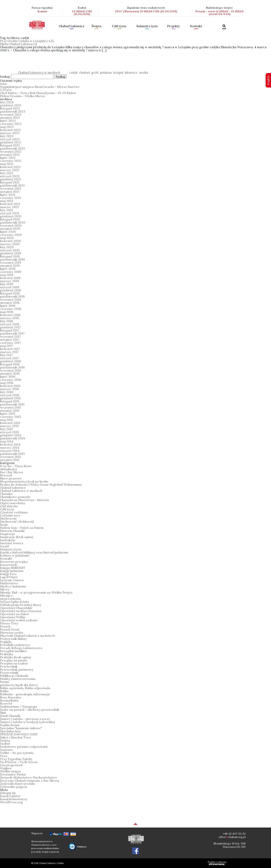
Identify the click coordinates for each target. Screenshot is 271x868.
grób (95, 72)
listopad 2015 (10, 401)
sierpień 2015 (10, 410)
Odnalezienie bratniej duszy (21, 605)
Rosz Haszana (10, 697)
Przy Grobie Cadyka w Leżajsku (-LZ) (27, 41)
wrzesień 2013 (11, 457)
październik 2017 (12, 333)
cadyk (73, 72)
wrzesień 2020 (11, 225)
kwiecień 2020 (10, 241)
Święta (96, 26)
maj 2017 (6, 346)
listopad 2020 (10, 219)
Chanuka (6, 494)
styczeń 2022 (10, 176)
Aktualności (8, 469)
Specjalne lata (10, 731)
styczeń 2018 (10, 324)
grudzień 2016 (10, 361)
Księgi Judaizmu (12, 571)
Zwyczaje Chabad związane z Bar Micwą (29, 781)
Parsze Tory (9, 623)
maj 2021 (7, 201)
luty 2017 (6, 355)
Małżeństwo (9, 583)
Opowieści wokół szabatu (19, 620)
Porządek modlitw (13, 651)
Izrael (4, 546)
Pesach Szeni (10, 629)
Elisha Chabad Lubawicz (17, 44)
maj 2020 (7, 238)
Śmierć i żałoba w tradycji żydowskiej (27, 722)
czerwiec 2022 (11, 161)
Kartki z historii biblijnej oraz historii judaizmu (34, 552)
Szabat (5, 744)
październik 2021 (12, 185)
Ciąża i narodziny (13, 503)
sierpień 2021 (10, 192)
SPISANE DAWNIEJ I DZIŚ (19, 734)
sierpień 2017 (10, 340)
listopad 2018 (10, 293)
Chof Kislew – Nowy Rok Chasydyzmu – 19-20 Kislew (38, 93)
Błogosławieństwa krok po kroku (24, 481)
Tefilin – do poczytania (17, 753)
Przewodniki (9, 673)
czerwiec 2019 (11, 272)
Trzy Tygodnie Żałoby (16, 759)
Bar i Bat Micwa (11, 472)
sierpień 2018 (10, 303)
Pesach (5, 626)
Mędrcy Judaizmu (13, 586)
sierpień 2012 (10, 460)
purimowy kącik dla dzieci (19, 685)
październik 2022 (13, 148)
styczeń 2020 (10, 250)
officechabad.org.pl (232, 837)
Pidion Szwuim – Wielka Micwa (22, 96)
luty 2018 (6, 321)
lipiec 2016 (8, 377)
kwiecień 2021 (10, 204)
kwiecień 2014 (10, 444)
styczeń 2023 (10, 139)
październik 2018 (12, 296)
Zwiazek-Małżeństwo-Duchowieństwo (28, 777)
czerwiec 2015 (10, 417)
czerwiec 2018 (11, 309)
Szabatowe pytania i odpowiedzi (24, 747)
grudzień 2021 (10, 179)
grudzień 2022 (11, 142)
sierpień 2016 (10, 373)
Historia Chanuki (12, 531)
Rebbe (4, 691)
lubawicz (131, 72)
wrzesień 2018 (11, 299)
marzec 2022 (10, 170)
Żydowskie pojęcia (14, 787)
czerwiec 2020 (11, 235)
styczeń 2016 (10, 395)
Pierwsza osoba (12, 632)
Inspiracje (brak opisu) (17, 537)
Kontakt (196, 26)
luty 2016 (6, 392)
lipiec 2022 (8, 158)
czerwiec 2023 (11, 124)
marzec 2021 (9, 207)
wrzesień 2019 (11, 262)
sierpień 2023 (10, 118)
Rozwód (6, 703)
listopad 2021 (10, 182)
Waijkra (6, 768)
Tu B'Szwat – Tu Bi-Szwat (19, 762)
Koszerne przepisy (14, 562)
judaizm (106, 72)
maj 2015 (6, 420)
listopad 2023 (10, 108)
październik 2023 (13, 111)
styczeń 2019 (10, 287)
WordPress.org (11, 802)
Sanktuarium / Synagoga (18, 707)
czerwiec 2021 (11, 198)
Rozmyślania (9, 700)
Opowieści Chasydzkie (16, 608)
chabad (84, 72)
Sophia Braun (10, 725)
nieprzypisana (10, 599)
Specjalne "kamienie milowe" (21, 728)
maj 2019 (7, 275)
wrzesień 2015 (10, 407)
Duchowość (8, 518)
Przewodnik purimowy (17, 670)
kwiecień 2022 (10, 167)
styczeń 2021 (10, 213)
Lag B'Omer (9, 577)
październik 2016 (12, 367)
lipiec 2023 (8, 121)
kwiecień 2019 (10, 278)
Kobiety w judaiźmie (15, 555)
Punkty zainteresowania (18, 679)
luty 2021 (6, 210)
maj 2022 (7, 164)
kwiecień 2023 (10, 130)
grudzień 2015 (10, 398)
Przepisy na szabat (14, 663)
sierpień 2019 (10, 266)
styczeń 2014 (10, 451)
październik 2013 (12, 454)
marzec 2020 (10, 244)
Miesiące (6, 595)
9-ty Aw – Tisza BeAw (16, 466)
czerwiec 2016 (11, 380)
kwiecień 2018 (10, 315)
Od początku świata (14, 602)
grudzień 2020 (11, 216)
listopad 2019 (10, 256)
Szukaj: (5, 77)
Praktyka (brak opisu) (15, 657)
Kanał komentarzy (14, 799)
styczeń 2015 (9, 432)
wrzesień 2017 (10, 336)
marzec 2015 (9, 426)
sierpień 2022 (10, 155)
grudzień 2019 (11, 253)
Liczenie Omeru (12, 580)
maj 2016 (7, 383)
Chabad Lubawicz (72, 26)
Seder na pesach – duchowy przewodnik (30, 710)
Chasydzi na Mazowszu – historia (24, 500)
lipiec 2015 (8, 414)
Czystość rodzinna (14, 512)
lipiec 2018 (8, 306)
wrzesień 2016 (11, 370)
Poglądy (6, 642)
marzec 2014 (10, 447)
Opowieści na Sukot (14, 614)
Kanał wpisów (10, 796)
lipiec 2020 (8, 232)
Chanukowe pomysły (15, 497)
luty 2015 (6, 429)
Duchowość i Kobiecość (17, 521)
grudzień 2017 (10, 327)
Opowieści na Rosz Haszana (21, 611)
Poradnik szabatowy (15, 645)
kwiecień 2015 (10, 423)
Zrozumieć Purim (13, 774)
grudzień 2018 (10, 290)
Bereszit (6, 475)
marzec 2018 (9, 318)
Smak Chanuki (10, 716)
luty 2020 (7, 247)
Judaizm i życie (147, 26)
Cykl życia (119, 26)
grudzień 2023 (11, 105)
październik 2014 (12, 438)
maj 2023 (7, 127)
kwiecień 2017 (10, 349)
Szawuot (6, 750)
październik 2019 (12, 259)
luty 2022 (7, 173)
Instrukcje (8, 540)
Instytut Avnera (12, 543)
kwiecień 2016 (10, 386)
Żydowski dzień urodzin (17, 784)
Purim (4, 682)
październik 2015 (12, 404)
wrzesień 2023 (11, 114)
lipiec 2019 (8, 269)
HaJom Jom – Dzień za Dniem (22, 528)
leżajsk (118, 72)
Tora (4, 756)
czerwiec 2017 (10, 343)
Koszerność (9, 565)
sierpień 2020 (10, 229)
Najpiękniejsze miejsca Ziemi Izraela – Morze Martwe (40, 87)
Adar (4, 84)
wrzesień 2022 (11, 151)
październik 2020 (13, 222)
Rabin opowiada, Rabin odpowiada (25, 688)
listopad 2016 (10, 364)
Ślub (3, 713)
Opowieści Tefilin (13, 617)
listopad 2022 (10, 145)
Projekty (173, 26)
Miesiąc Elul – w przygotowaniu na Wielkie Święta (36, 592)
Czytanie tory (10, 515)
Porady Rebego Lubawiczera (21, 648)
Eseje (4, 525)
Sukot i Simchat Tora (15, 737)
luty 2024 (7, 102)
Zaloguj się (8, 793)
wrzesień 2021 (11, 188)
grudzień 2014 (11, 435)
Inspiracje (8, 534)
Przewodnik (9, 666)
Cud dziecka (9, 506)
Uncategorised (11, 765)
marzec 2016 (9, 389)
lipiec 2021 (8, 195)
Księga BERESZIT (13, 568)
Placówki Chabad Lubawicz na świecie (28, 636)
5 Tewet (6, 90)
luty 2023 (7, 136)
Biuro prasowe (11, 478)
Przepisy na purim (13, 660)
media (144, 72)
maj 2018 (7, 312)
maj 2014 (7, 441)
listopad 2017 (10, 330)
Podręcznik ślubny (13, 639)
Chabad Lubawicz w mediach (39, 72)
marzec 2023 (10, 133)
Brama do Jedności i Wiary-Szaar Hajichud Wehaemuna (41, 484)
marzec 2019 (10, 281)
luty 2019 (7, 284)
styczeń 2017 (9, 358)
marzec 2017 (9, 352)
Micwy (5, 589)
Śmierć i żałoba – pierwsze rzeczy (25, 719)
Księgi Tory (8, 574)
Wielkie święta (10, 771)
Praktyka (6, 654)
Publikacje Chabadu (14, 676)
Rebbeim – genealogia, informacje (25, 694)
